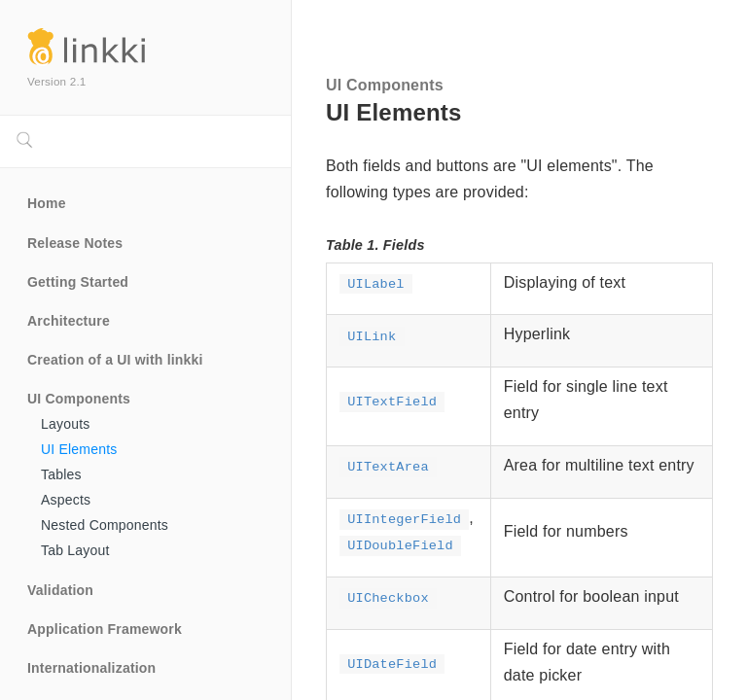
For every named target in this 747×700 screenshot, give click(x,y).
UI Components (79, 399)
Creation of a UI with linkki (115, 360)
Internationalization (91, 668)
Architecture (69, 321)
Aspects (66, 500)
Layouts (65, 424)
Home (47, 203)
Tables (61, 474)
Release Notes (75, 243)
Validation (60, 590)
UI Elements (79, 449)
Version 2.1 (57, 81)
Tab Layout (75, 550)
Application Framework (105, 629)
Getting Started (78, 282)
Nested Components (105, 525)
